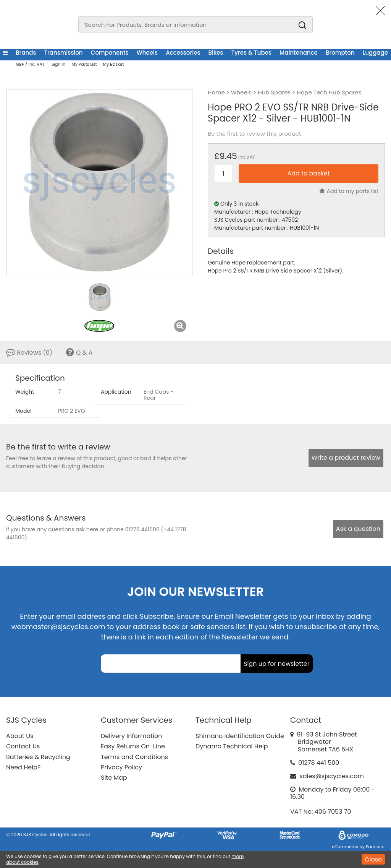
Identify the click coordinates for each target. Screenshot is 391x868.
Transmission (64, 53)
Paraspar (375, 847)
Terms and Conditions (134, 757)
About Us (20, 736)
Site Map (114, 778)
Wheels (147, 53)
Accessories (183, 53)
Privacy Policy (121, 767)
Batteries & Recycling (38, 757)
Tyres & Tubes (251, 53)
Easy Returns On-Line (133, 746)
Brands (26, 53)
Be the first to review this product (254, 134)
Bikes (216, 53)
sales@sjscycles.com (332, 776)
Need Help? (23, 767)
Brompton (340, 53)
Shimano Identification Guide (240, 736)
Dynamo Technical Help (232, 746)
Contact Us (23, 746)
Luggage (375, 53)
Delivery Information (131, 736)
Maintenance (299, 53)
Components (110, 53)
